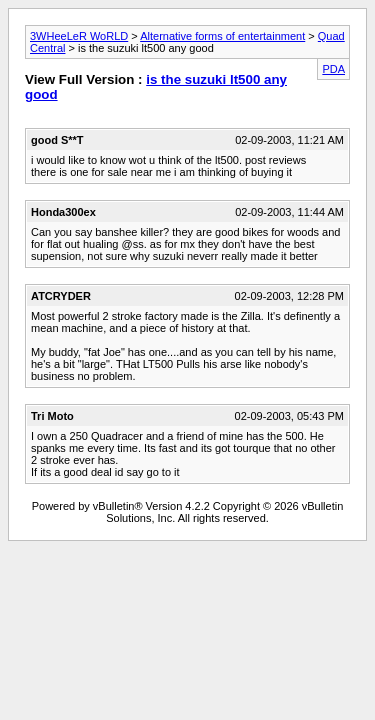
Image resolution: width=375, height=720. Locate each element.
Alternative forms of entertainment (222, 36)
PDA (333, 69)
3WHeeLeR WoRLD (79, 36)
